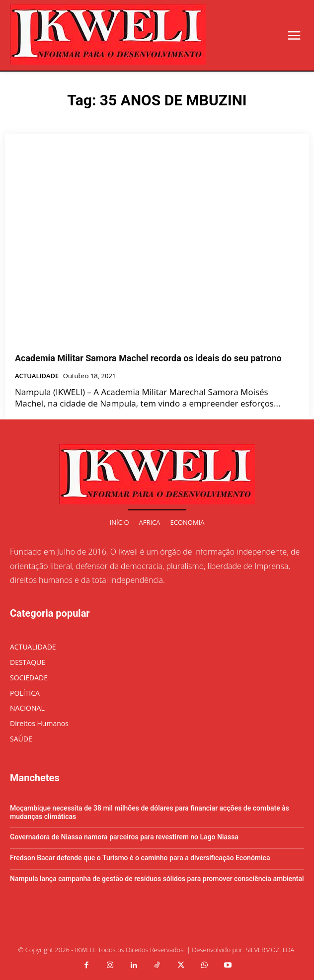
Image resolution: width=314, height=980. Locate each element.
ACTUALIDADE (37, 376)
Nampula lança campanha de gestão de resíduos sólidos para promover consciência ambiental (157, 879)
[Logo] (108, 35)
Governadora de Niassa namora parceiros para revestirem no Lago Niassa (124, 837)
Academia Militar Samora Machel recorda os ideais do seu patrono (148, 358)
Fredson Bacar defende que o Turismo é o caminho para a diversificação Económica (140, 858)
